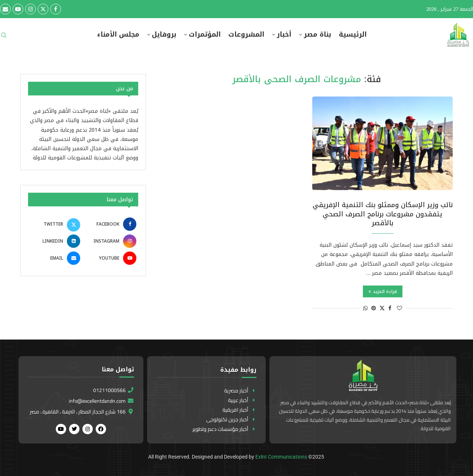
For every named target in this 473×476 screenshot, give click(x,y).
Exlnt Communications (281, 457)
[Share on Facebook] (390, 308)
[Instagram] (30, 9)
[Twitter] (43, 9)
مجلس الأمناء (118, 35)
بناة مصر (317, 35)
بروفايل (164, 35)
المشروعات (246, 35)
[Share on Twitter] (382, 308)
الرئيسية (353, 35)
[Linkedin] (55, 241)
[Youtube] (18, 9)
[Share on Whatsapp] (365, 308)
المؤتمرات (205, 35)
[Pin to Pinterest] (374, 308)
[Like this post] (399, 308)
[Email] (5, 9)
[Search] (4, 38)
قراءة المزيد (383, 291)
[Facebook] (56, 9)
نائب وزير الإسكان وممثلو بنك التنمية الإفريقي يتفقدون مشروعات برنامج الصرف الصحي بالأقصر (383, 214)
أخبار (284, 35)
